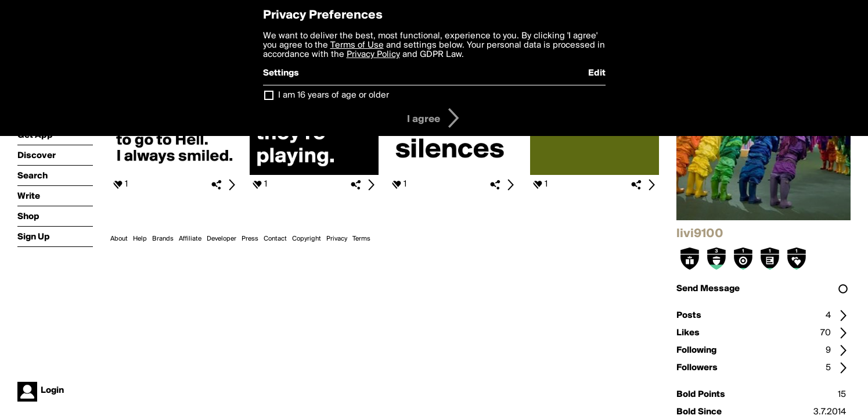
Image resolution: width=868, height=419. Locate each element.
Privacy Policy (373, 55)
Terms (361, 239)
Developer (221, 239)
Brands (163, 239)
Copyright (307, 239)
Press (250, 239)
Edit (597, 73)
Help (140, 239)
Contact (275, 239)
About (119, 239)
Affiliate (190, 239)
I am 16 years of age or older (334, 95)
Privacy (337, 239)
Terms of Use (357, 45)
